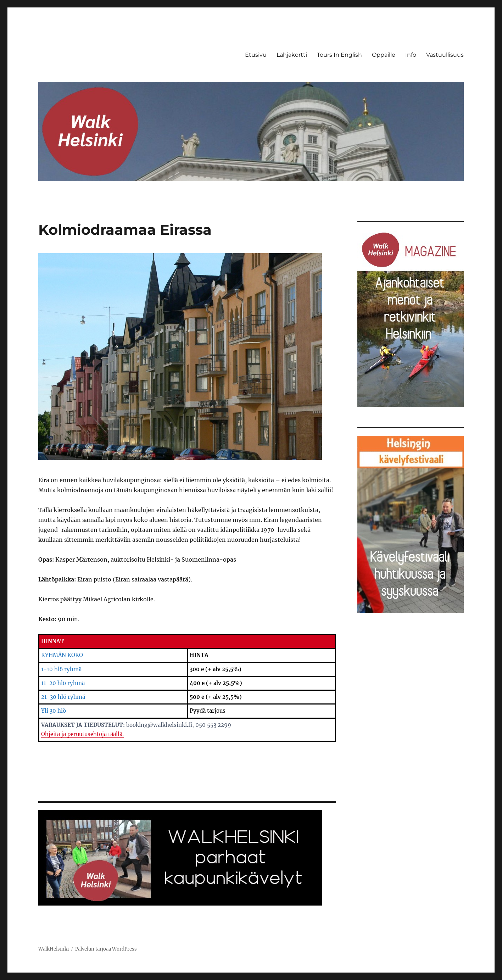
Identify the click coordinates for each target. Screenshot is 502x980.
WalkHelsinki (54, 949)
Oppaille (384, 55)
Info (411, 55)
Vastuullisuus (445, 55)
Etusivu (256, 55)
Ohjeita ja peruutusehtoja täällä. (82, 734)
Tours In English (339, 55)
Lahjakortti (292, 55)
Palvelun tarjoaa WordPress (106, 949)
